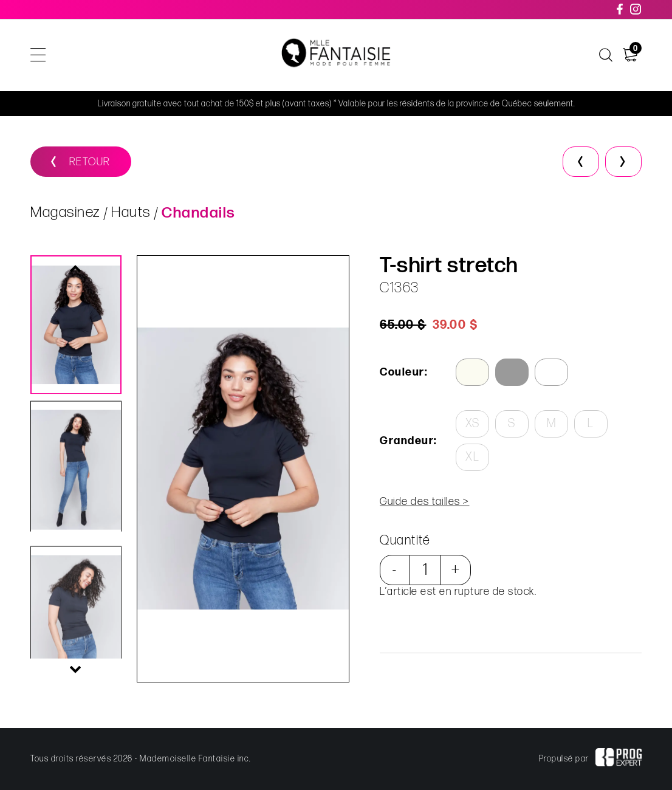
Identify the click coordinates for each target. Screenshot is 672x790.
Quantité (405, 541)
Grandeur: (408, 441)
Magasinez (65, 212)
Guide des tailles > (425, 502)
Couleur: (403, 372)
